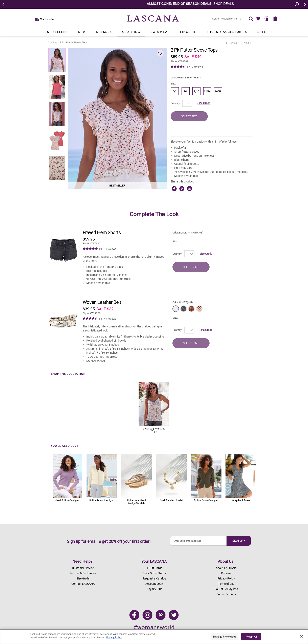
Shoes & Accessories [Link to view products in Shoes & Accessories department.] (227, 32)
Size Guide (204, 103)
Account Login (155, 584)
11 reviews (110, 249)
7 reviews (197, 67)
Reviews (226, 573)
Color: (186, 78)
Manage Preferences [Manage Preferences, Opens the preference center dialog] (224, 637)
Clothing (52, 43)
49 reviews (110, 319)
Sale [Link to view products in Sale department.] (262, 32)
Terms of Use (226, 584)
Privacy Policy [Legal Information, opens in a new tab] (114, 638)
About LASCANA (226, 568)
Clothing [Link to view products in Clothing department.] (131, 32)
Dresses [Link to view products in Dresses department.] (104, 32)
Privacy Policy (226, 578)
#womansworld (154, 627)
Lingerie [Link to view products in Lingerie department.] (188, 32)
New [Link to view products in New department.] (82, 32)
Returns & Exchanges (83, 573)
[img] (178, 67)
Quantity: (175, 103)
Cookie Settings (226, 594)
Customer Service (83, 568)
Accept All (251, 637)
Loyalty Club (155, 589)
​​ (92, 243)
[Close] (302, 636)
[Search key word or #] (227, 19)
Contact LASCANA (83, 584)
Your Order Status (155, 573)
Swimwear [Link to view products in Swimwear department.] (160, 32)
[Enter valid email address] (198, 541)
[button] (160, 53)
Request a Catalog (155, 578)
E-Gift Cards (155, 568)
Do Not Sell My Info (226, 589)
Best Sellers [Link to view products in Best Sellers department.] (55, 32)
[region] (154, 637)
